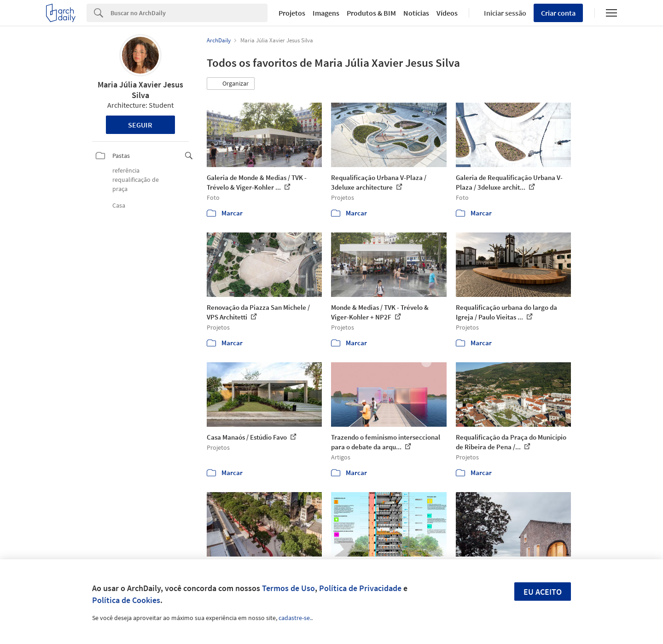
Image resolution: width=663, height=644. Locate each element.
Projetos (292, 13)
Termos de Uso (288, 588)
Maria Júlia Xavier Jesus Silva (140, 90)
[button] (231, 84)
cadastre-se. (295, 618)
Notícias (416, 13)
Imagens (326, 13)
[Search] (189, 13)
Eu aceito (543, 592)
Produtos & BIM (371, 13)
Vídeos (447, 13)
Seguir (140, 125)
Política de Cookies (126, 600)
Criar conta (558, 13)
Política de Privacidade (360, 588)
